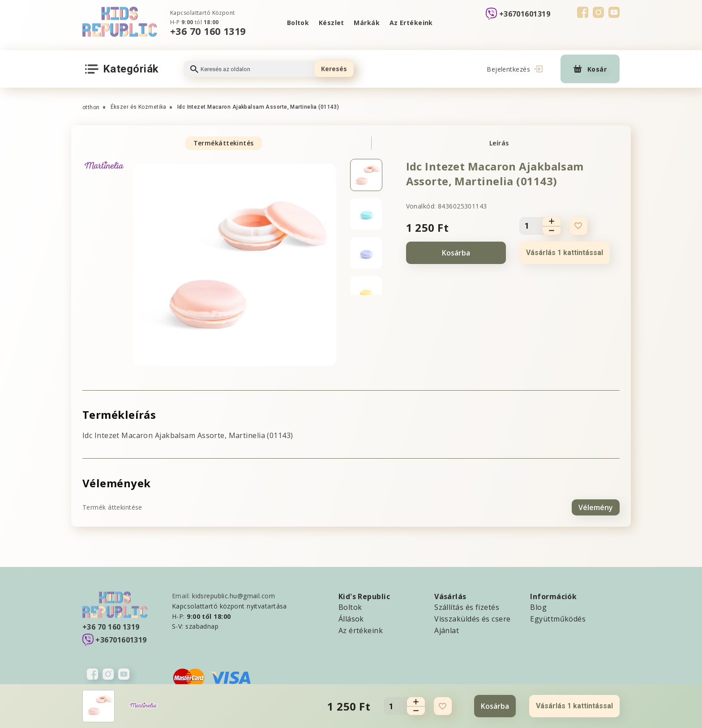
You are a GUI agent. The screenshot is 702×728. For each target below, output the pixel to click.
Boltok (298, 23)
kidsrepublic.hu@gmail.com (233, 595)
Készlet (331, 23)
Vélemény (596, 507)
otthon (91, 107)
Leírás (499, 143)
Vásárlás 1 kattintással (565, 253)
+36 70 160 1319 (208, 31)
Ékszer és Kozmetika (139, 107)
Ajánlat (447, 630)
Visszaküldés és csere (472, 618)
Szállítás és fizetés (467, 607)
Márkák (367, 23)
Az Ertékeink (411, 23)
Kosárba (456, 253)
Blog (538, 607)
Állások (351, 618)
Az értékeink (361, 630)
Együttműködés (558, 618)
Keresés (334, 69)
